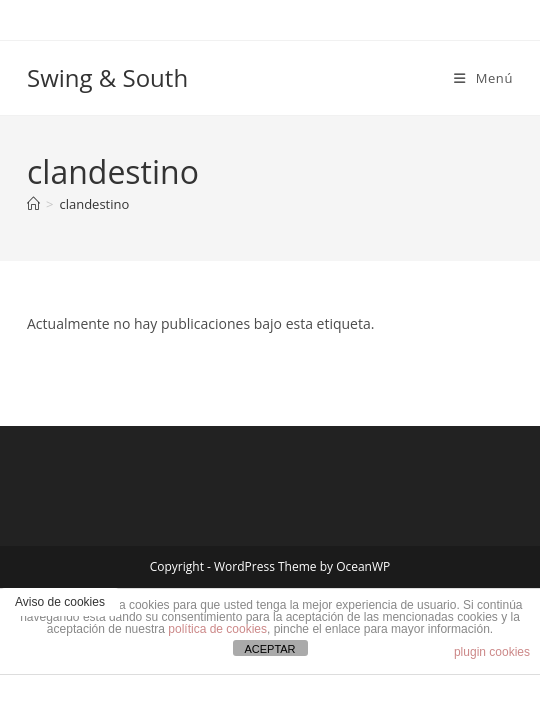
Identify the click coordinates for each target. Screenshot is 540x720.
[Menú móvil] (483, 78)
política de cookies (217, 629)
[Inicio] (33, 204)
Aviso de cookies (60, 602)
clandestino (94, 204)
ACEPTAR (269, 649)
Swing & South (107, 77)
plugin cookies (492, 652)
